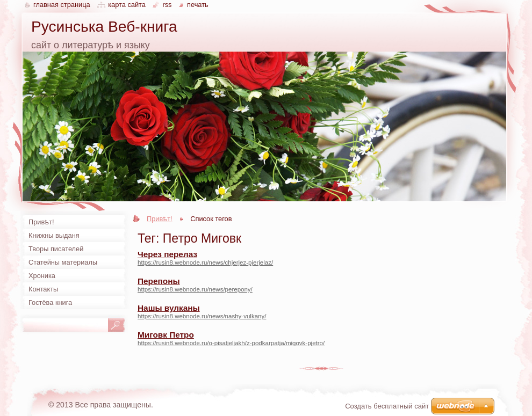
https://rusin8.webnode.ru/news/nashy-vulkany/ (202, 316)
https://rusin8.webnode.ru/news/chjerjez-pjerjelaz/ (205, 262)
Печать (198, 5)
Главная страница (62, 5)
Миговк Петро (166, 335)
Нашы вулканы (169, 308)
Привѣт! (160, 219)
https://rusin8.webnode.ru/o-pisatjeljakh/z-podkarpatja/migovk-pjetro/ (231, 343)
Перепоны (159, 281)
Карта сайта (127, 5)
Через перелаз (167, 254)
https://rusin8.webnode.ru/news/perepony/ (195, 289)
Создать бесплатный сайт (387, 406)
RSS (167, 5)
